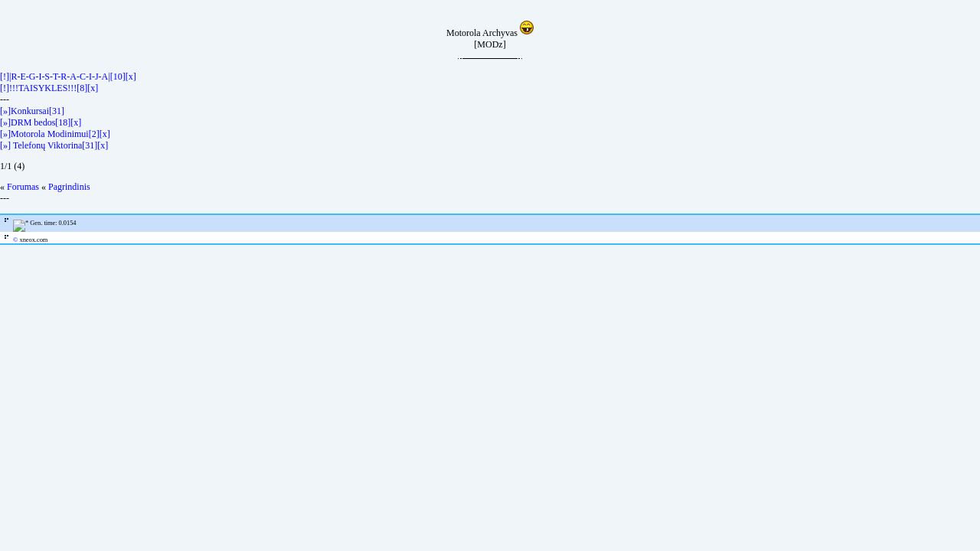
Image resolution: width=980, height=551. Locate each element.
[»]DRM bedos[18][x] (41, 122)
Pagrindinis (69, 187)
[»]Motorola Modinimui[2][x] (55, 134)
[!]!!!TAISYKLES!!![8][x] (49, 88)
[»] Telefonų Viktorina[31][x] (54, 145)
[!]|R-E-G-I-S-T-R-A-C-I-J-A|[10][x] (68, 77)
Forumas (23, 187)
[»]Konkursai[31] (32, 111)
